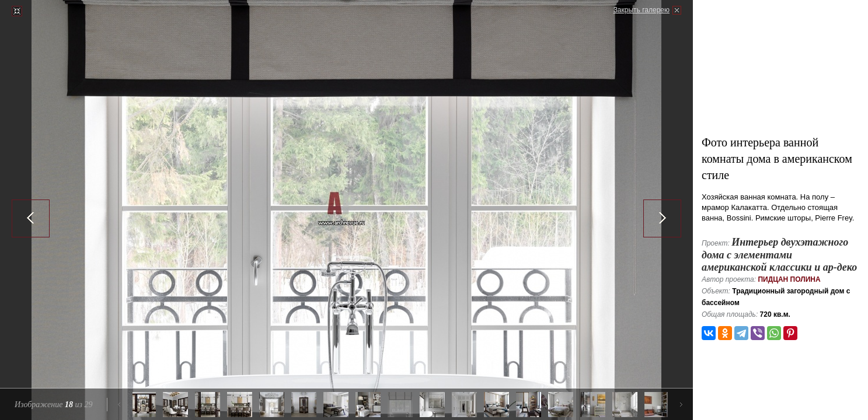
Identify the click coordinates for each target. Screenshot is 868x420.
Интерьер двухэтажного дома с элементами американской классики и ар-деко (779, 255)
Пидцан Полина (789, 279)
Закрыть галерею (642, 10)
